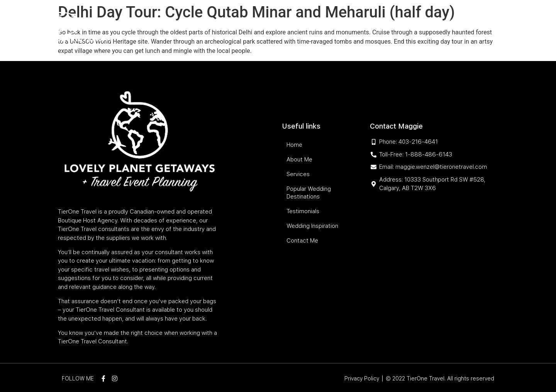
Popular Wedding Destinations (307, 22)
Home (169, 22)
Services (236, 22)
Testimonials (385, 22)
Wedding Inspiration (443, 22)
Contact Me (455, 37)
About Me (200, 22)
